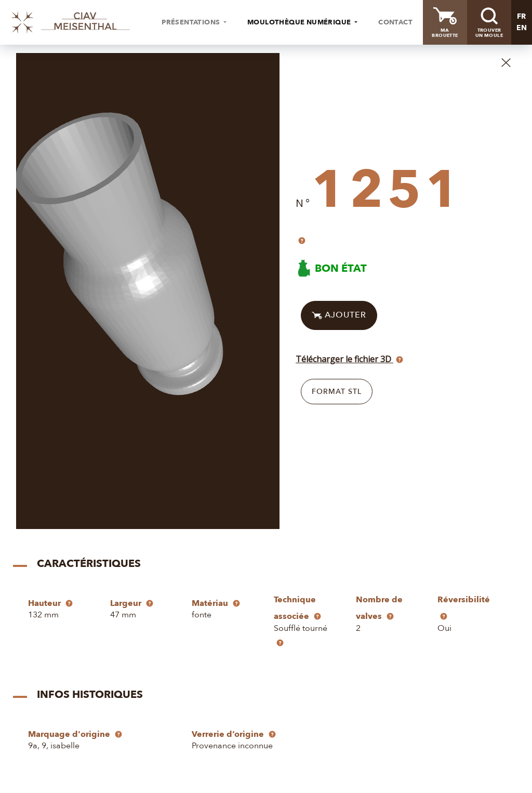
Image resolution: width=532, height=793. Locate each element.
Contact (395, 22)
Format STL (337, 392)
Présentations (192, 22)
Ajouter (339, 315)
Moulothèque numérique (300, 22)
